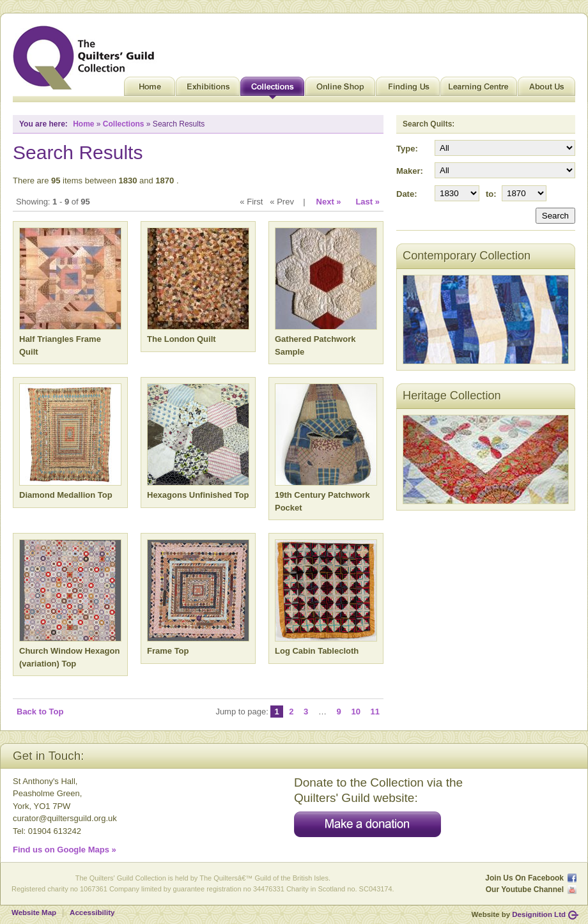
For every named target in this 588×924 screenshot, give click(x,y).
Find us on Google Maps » (65, 850)
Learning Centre (479, 89)
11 (375, 712)
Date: (407, 194)
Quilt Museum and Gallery (87, 58)
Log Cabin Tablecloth (317, 651)
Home (150, 89)
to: (491, 194)
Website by (519, 914)
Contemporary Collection (467, 256)
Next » (329, 202)
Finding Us (408, 89)
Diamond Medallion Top (66, 495)
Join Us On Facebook (524, 878)
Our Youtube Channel (525, 889)
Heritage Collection (452, 396)
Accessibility (92, 912)
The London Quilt (182, 339)
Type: (407, 149)
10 (355, 712)
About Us (546, 89)
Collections (272, 89)
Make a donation (367, 824)
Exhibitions (208, 89)
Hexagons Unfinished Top (198, 495)
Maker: (410, 171)
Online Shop (340, 89)
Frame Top (168, 651)
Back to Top (40, 712)
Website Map (34, 912)
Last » (367, 202)
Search (555, 216)
